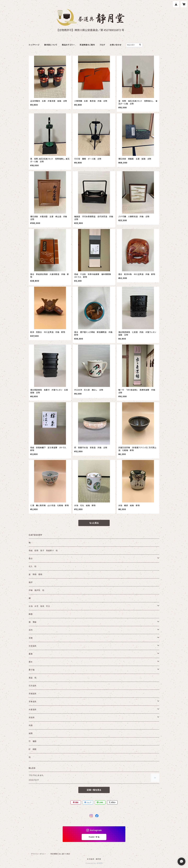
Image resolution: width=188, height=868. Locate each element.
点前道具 (33, 646)
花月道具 (33, 686)
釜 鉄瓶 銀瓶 (36, 574)
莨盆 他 (33, 678)
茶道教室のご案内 (87, 45)
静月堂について (51, 45)
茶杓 (31, 630)
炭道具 (32, 717)
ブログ (102, 45)
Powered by (94, 863)
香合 (31, 558)
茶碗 (31, 638)
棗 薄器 (33, 622)
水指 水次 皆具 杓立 (39, 606)
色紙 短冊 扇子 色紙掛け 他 (43, 550)
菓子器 (32, 670)
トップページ (34, 45)
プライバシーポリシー (39, 854)
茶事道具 (33, 702)
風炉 (31, 582)
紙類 (31, 733)
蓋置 (31, 654)
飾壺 (31, 614)
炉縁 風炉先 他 (36, 590)
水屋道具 (33, 709)
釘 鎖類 (33, 749)
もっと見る (94, 523)
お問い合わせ (116, 45)
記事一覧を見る (94, 790)
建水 (31, 662)
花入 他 (33, 566)
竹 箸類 (33, 741)
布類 (31, 725)
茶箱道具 (33, 694)
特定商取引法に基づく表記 (60, 854)
